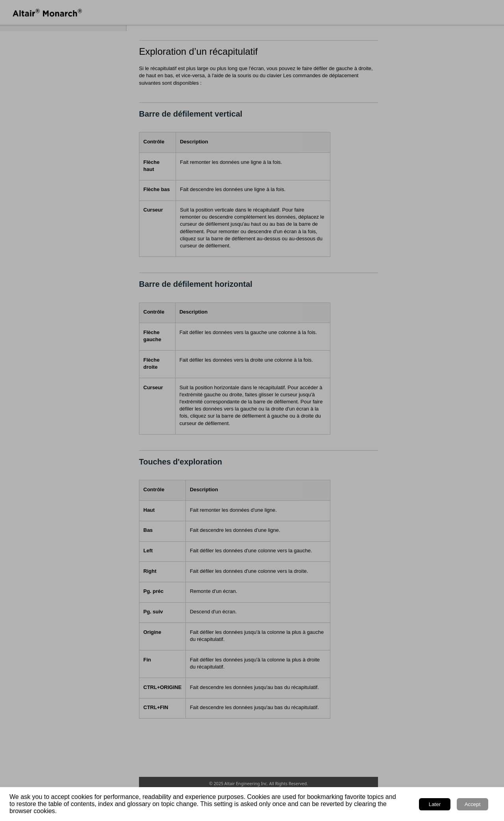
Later (435, 804)
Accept (473, 804)
